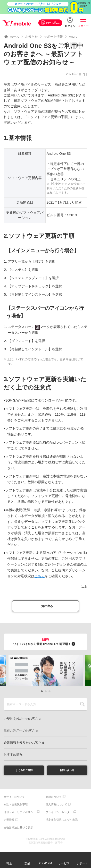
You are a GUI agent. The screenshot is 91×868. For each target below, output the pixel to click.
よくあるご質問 (24, 773)
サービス (64, 863)
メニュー (83, 26)
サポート (82, 863)
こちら (40, 576)
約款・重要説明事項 (16, 808)
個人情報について (56, 808)
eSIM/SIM (45, 863)
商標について (54, 800)
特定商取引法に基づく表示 (62, 823)
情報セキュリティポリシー (20, 815)
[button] (42, 693)
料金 (9, 863)
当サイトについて (14, 800)
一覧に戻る (46, 607)
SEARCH (82, 706)
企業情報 (9, 823)
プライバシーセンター (59, 815)
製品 (27, 863)
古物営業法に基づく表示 (18, 831)
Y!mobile (18, 23)
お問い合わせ (67, 773)
